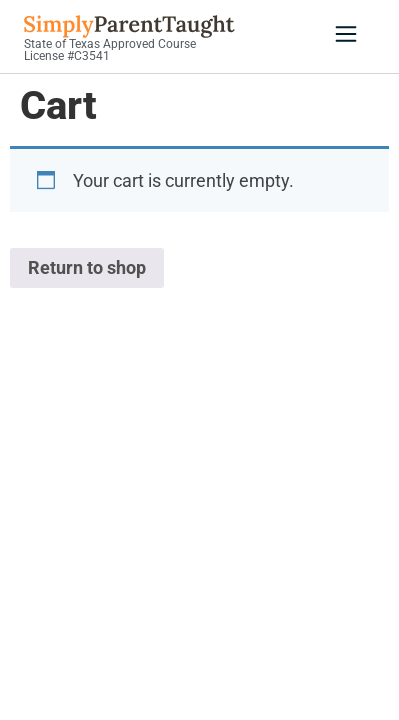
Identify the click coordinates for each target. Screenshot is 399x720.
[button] (346, 36)
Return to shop (87, 267)
